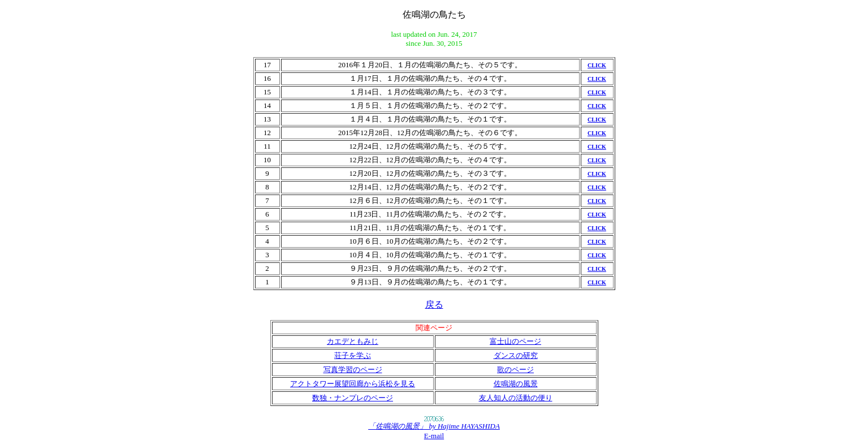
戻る (434, 304)
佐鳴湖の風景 (516, 384)
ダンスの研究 (516, 355)
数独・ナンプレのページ (353, 398)
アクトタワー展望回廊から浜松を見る (353, 384)
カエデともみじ (353, 341)
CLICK (597, 65)
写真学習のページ (353, 370)
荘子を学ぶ (353, 355)
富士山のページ (515, 341)
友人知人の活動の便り (516, 398)
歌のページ (515, 370)
